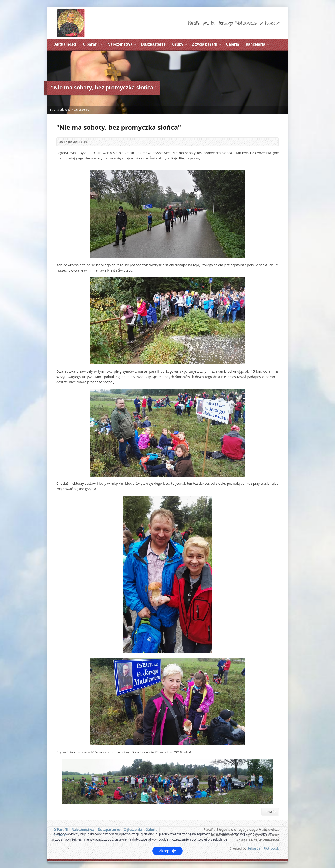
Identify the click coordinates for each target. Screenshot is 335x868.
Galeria (233, 44)
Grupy (178, 44)
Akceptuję (167, 851)
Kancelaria (255, 44)
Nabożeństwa (120, 44)
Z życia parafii (205, 44)
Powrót (270, 812)
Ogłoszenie (81, 109)
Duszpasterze (153, 44)
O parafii (91, 44)
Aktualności (65, 44)
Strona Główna (60, 109)
